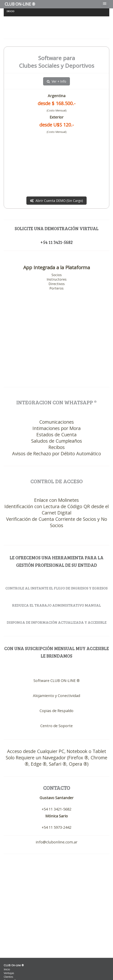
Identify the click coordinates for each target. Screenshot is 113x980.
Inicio (7, 969)
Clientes (8, 977)
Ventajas (9, 973)
